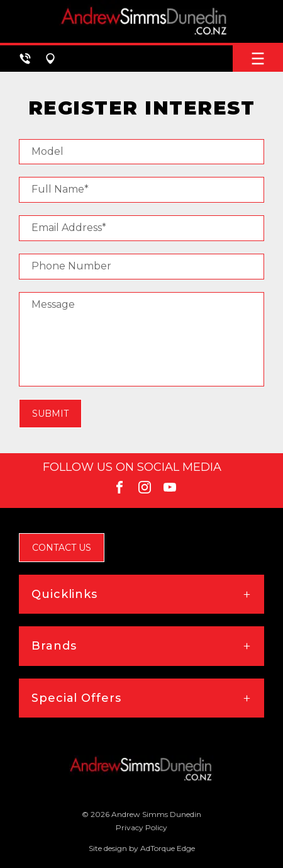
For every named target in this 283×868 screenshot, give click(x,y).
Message (53, 304)
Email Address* (69, 228)
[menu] (258, 59)
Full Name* (60, 189)
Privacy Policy (141, 827)
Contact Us (62, 548)
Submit (50, 414)
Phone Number (71, 266)
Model (47, 151)
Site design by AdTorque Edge (142, 848)
